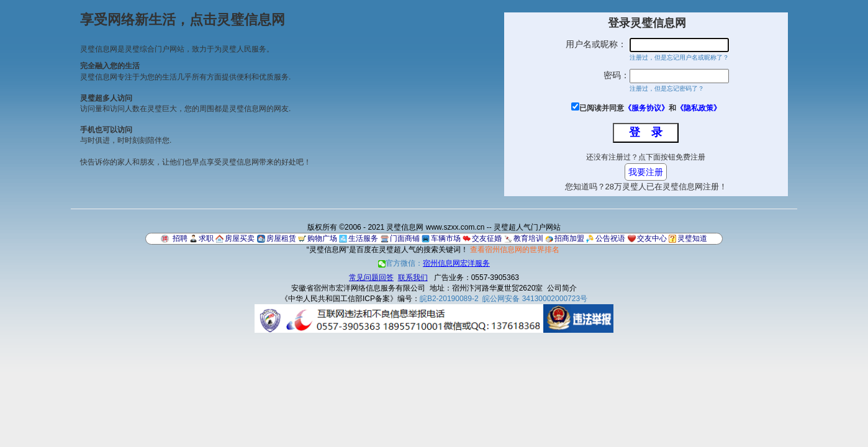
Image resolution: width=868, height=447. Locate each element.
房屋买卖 (240, 238)
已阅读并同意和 (650, 108)
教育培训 (528, 238)
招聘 (180, 238)
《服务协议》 (646, 108)
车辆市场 (446, 238)
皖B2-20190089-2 (449, 299)
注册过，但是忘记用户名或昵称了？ (679, 57)
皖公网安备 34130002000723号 (535, 299)
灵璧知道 (692, 238)
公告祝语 (610, 238)
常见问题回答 (371, 278)
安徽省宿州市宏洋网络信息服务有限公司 (358, 288)
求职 (206, 238)
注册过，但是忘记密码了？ (667, 88)
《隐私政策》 (698, 108)
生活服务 (363, 238)
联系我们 (413, 278)
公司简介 (562, 288)
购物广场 (322, 238)
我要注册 (646, 172)
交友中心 (652, 238)
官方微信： (434, 263)
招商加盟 (569, 238)
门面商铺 (405, 238)
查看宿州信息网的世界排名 (515, 250)
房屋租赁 (281, 238)
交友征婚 (487, 238)
